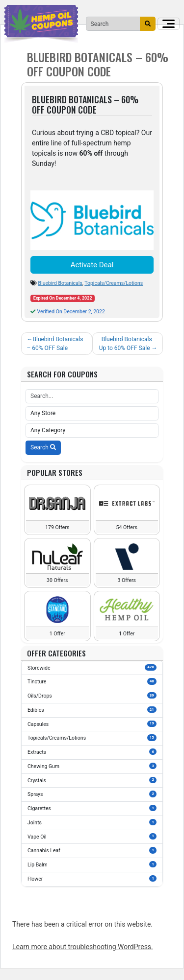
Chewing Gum (92, 766)
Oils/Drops (92, 696)
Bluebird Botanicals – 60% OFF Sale (55, 344)
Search (43, 447)
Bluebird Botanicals (60, 283)
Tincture (92, 681)
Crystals (92, 780)
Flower (92, 879)
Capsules (92, 724)
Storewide (92, 668)
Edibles (92, 710)
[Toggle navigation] (169, 24)
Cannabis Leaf (92, 850)
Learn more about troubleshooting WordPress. (83, 947)
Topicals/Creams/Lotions (114, 283)
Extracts (92, 752)
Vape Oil (92, 837)
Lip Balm (92, 864)
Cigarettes (92, 808)
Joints (92, 822)
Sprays (92, 794)
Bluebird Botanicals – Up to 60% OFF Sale (128, 344)
